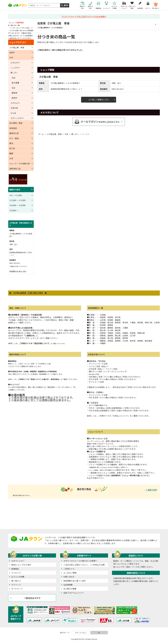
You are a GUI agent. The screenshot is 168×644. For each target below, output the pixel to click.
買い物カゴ (16, 581)
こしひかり (15, 68)
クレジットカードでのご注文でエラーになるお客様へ (84, 17)
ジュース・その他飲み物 (19, 164)
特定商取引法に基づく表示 (18, 271)
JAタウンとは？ (18, 561)
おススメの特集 (18, 577)
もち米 (13, 113)
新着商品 (15, 569)
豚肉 (11, 143)
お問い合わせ (69, 577)
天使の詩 (14, 108)
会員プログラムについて (74, 593)
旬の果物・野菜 (16, 123)
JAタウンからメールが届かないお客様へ (80, 561)
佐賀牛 (12, 52)
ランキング (16, 573)
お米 (66, 134)
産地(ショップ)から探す (21, 565)
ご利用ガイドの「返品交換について (35, 343)
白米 (14, 78)
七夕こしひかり (17, 118)
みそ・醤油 (14, 138)
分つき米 (85, 134)
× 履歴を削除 (151, 490)
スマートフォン (80, 633)
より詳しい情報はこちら (99, 100)
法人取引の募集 (70, 589)
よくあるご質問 (70, 573)
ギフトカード (17, 589)
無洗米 (14, 98)
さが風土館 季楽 (54, 134)
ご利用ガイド (69, 569)
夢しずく (75, 134)
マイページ (16, 585)
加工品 (12, 148)
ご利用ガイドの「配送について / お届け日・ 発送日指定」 (39, 379)
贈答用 (14, 93)
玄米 (14, 88)
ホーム (41, 134)
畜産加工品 (14, 133)
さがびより (15, 103)
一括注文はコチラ (32, 598)
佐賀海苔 (13, 128)
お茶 (11, 158)
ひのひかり (15, 63)
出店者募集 (68, 585)
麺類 (11, 153)
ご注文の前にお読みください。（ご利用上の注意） (85, 565)
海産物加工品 (15, 169)
